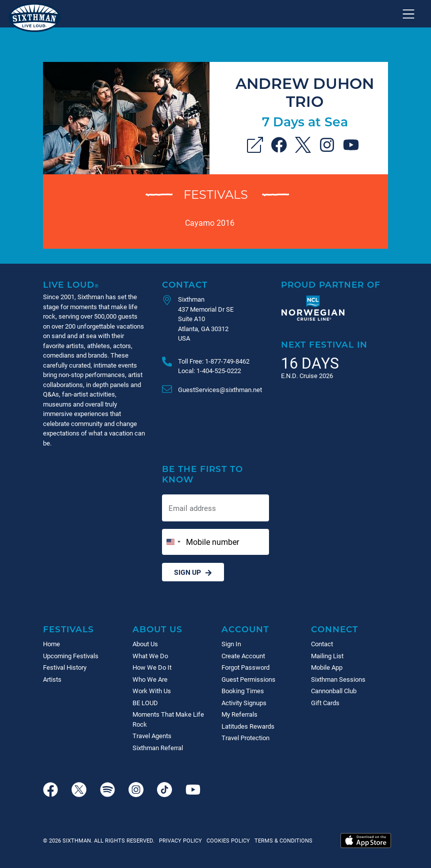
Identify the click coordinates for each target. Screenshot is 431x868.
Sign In (231, 644)
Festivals (216, 194)
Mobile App (327, 667)
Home (51, 644)
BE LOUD (145, 703)
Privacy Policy (180, 840)
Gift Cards (325, 703)
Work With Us (152, 691)
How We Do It (152, 667)
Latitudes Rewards (248, 726)
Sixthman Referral (158, 748)
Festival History (65, 667)
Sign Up (193, 572)
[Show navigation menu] (408, 14)
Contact (185, 284)
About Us (157, 629)
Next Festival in (324, 344)
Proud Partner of (331, 284)
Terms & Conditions (282, 840)
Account (245, 629)
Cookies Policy (227, 840)
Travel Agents (152, 736)
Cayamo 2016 (210, 222)
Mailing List (327, 656)
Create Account (243, 656)
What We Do (150, 656)
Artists (52, 679)
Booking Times (243, 691)
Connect (334, 629)
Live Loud (71, 284)
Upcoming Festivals (71, 656)
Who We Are (150, 679)
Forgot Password (245, 667)
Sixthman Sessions (338, 679)
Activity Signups (244, 703)
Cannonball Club (334, 691)
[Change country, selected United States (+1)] (173, 542)
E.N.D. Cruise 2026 (307, 376)
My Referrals (239, 714)
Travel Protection (245, 738)
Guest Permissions (248, 679)
